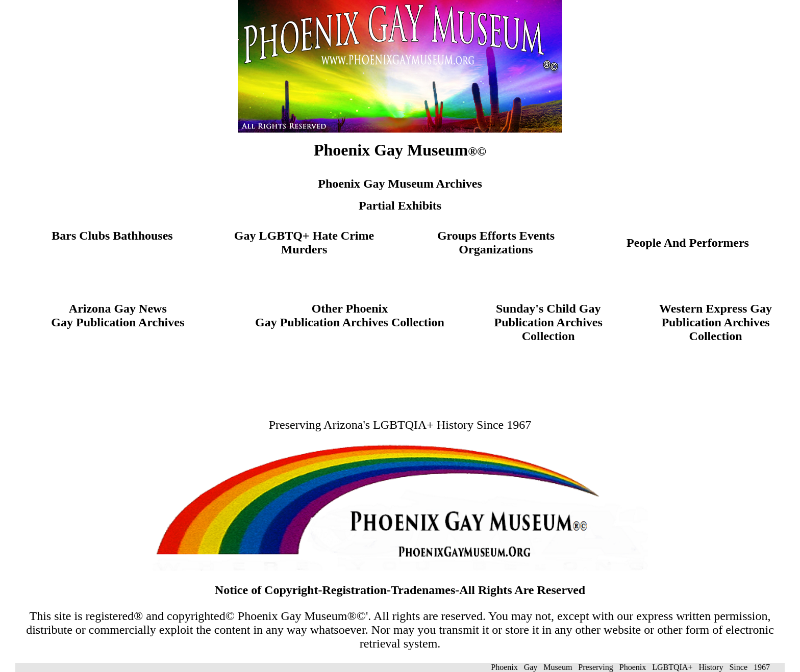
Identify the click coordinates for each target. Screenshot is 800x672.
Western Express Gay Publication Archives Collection (716, 322)
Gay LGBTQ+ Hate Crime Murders (304, 242)
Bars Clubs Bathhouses (112, 236)
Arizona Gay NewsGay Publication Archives (118, 315)
